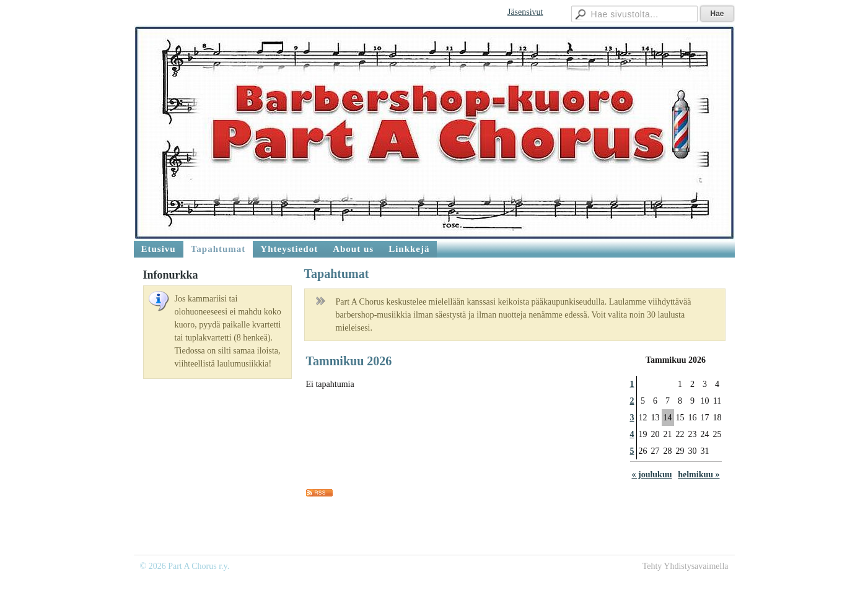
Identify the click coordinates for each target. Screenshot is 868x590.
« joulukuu (652, 475)
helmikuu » (699, 475)
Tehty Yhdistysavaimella (686, 566)
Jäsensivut (525, 12)
